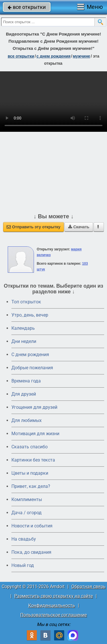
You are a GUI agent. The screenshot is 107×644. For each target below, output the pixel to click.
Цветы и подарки (30, 473)
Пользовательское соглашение (53, 615)
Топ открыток (26, 302)
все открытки (27, 7)
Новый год (23, 565)
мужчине (81, 56)
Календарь (23, 328)
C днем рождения (30, 355)
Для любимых (27, 420)
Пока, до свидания (31, 552)
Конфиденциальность (52, 605)
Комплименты (27, 499)
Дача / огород (27, 513)
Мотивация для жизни (35, 434)
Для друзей (24, 394)
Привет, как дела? (31, 486)
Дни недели (24, 341)
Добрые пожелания (32, 368)
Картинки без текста (33, 460)
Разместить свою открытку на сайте (53, 596)
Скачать (79, 227)
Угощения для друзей (34, 407)
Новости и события (32, 526)
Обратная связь (88, 587)
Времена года (26, 381)
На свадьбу (24, 539)
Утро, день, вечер (30, 315)
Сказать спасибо (30, 447)
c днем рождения (54, 56)
